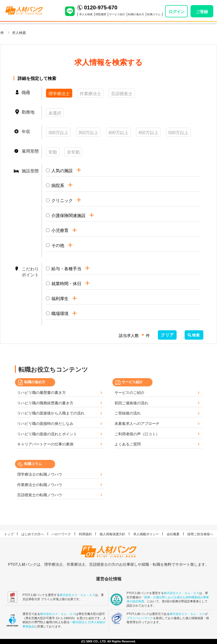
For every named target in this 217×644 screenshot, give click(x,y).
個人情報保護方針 (112, 534)
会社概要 (173, 534)
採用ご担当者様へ (200, 534)
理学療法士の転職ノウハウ (40, 474)
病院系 (58, 186)
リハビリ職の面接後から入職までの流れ (51, 413)
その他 (58, 245)
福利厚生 (60, 299)
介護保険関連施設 (68, 216)
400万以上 (118, 133)
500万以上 (178, 133)
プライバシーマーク (140, 618)
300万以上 (58, 133)
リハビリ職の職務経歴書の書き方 (45, 403)
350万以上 (88, 133)
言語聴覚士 (122, 94)
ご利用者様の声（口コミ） (137, 434)
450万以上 (148, 133)
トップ (9, 534)
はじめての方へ (33, 534)
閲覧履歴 (101, 14)
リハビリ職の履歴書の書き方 (41, 393)
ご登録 (202, 12)
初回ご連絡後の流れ (131, 403)
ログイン (177, 12)
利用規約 (85, 534)
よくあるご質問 (128, 444)
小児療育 (60, 230)
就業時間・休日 (66, 284)
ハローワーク (61, 534)
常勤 (53, 152)
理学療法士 (59, 94)
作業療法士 (90, 94)
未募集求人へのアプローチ (137, 424)
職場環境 (60, 314)
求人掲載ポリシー (146, 534)
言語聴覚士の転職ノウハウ (40, 495)
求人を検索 (86, 14)
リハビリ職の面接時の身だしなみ (45, 424)
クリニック (62, 201)
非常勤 (73, 152)
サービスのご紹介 (130, 393)
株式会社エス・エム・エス (77, 595)
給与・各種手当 (66, 269)
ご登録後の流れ (128, 413)
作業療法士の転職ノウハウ (40, 485)
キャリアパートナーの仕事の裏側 (45, 444)
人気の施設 (62, 171)
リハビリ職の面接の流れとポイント (47, 434)
